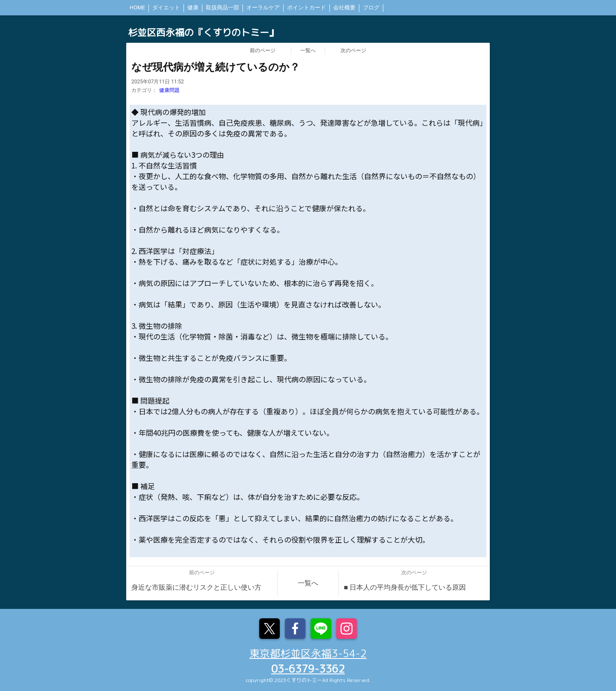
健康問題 (169, 90)
